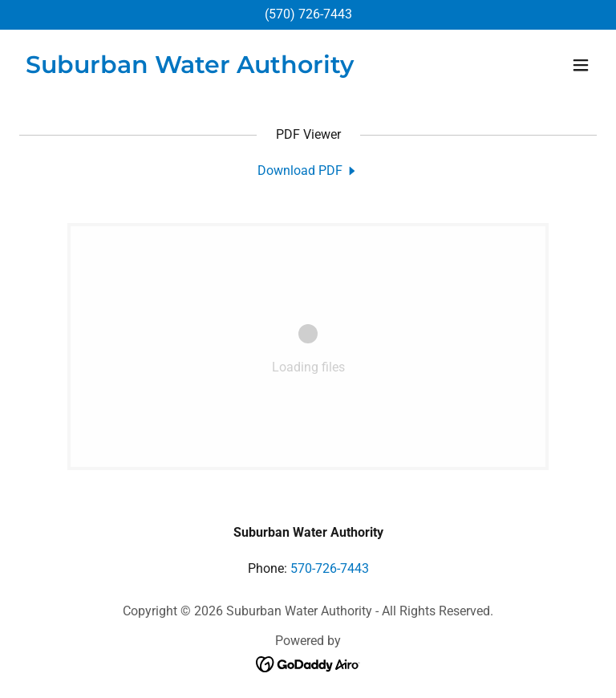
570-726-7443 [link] (330, 568)
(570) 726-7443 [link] (308, 14)
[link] (190, 69)
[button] (581, 65)
